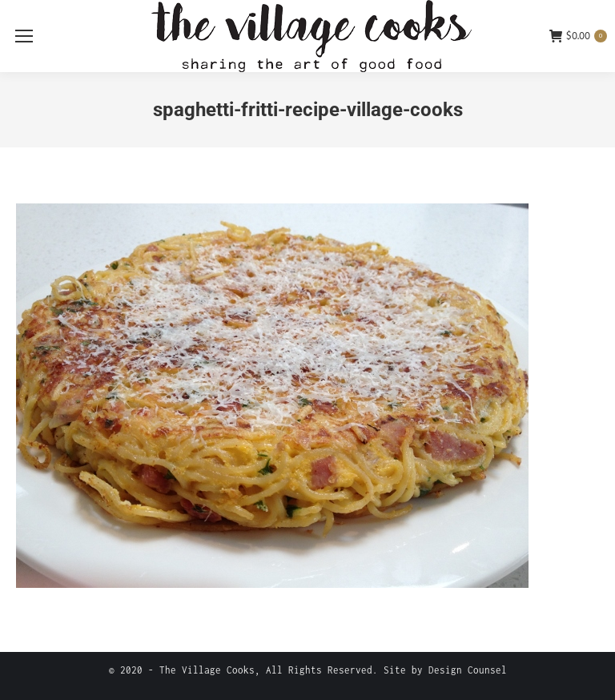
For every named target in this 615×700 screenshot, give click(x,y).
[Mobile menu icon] (24, 36)
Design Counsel (468, 670)
